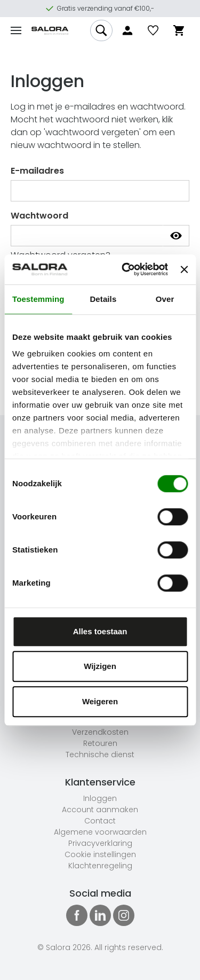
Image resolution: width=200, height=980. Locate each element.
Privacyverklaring (100, 843)
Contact (100, 821)
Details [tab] (103, 299)
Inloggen (100, 798)
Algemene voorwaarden (100, 832)
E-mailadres (37, 171)
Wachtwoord (39, 216)
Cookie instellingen (100, 854)
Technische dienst (100, 755)
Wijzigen (100, 666)
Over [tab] (165, 299)
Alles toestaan (100, 631)
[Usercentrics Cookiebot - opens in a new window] (126, 269)
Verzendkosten (100, 732)
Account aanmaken (100, 810)
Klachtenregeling (100, 866)
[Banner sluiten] (184, 269)
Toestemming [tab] (38, 299)
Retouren (100, 743)
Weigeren (100, 701)
